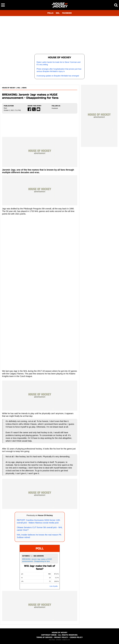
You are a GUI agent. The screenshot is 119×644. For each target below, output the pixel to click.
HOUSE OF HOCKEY (9, 88)
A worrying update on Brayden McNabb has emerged (58, 76)
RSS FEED (52, 640)
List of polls (54, 586)
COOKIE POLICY (76, 637)
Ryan (5, 108)
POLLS (50, 13)
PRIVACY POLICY (61, 637)
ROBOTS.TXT (66, 640)
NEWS (24, 88)
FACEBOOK (67, 13)
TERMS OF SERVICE (44, 637)
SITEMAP (59, 640)
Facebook (55, 108)
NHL (58, 13)
